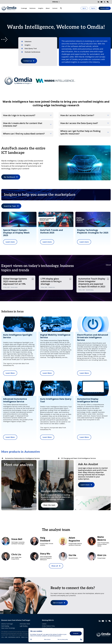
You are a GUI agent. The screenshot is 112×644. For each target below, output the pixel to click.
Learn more (10, 242)
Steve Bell (13, 541)
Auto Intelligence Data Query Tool (56, 400)
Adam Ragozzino (70, 541)
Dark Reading (5, 626)
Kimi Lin (99, 556)
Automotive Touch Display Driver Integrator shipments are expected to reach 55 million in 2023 (92, 283)
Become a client (105, 8)
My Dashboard (9, 177)
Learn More (10, 373)
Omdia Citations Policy (48, 626)
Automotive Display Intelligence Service (88, 400)
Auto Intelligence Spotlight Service (18, 336)
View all (108, 265)
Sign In (84, 8)
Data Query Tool (31, 48)
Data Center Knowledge (8, 628)
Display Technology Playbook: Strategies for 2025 (93, 231)
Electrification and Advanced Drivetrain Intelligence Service (93, 337)
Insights (41, 8)
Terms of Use (24, 637)
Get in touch (58, 603)
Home (6, 637)
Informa (56, 2)
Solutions (32, 8)
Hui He (70, 556)
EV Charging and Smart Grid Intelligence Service (79, 458)
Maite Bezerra (99, 541)
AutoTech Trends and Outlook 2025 (52, 231)
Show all (55, 566)
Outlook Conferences (32, 52)
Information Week (25, 624)
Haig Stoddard (42, 541)
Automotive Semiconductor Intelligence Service (22, 458)
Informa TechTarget (7, 624)
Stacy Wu (42, 556)
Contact (55, 8)
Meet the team (49, 505)
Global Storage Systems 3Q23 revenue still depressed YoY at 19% (15, 281)
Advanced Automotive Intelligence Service (15, 400)
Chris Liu (13, 556)
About (48, 8)
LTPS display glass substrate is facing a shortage (51, 281)
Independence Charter (14, 637)
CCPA (3, 637)
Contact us (28, 61)
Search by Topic (10, 206)
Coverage (24, 8)
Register (93, 8)
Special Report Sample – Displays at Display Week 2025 (16, 233)
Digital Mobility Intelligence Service (55, 336)
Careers (44, 624)
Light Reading (24, 626)
